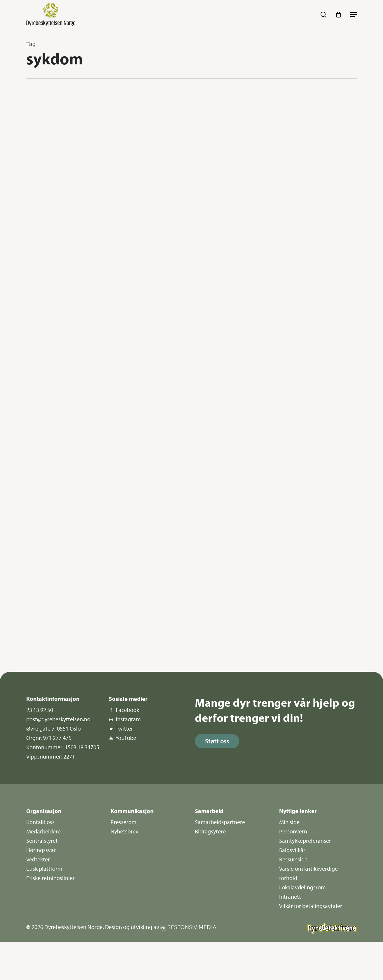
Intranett (290, 897)
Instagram (128, 719)
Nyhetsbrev (125, 831)
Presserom (124, 822)
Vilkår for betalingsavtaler (311, 906)
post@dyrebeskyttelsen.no (58, 719)
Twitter (124, 728)
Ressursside (293, 859)
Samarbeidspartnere (220, 822)
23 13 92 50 (40, 710)
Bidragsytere (210, 831)
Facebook (127, 710)
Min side (289, 822)
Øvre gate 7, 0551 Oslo (54, 728)
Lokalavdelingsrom (302, 887)
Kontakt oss (40, 822)
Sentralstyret (42, 841)
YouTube (126, 738)
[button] (354, 15)
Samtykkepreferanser (305, 841)
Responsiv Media (192, 927)
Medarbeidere (43, 831)
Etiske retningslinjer (50, 878)
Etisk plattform (44, 869)
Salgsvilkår (292, 850)
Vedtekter (38, 859)
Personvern (293, 831)
